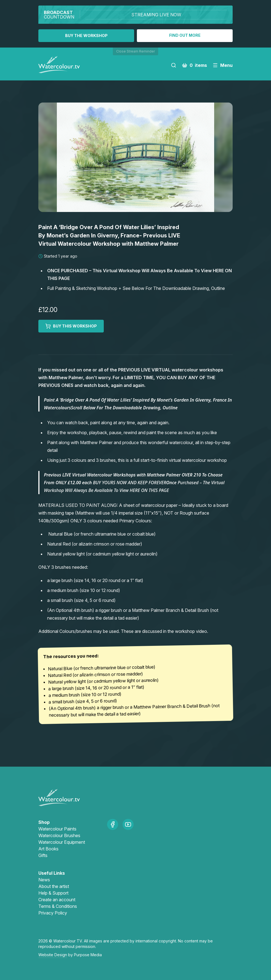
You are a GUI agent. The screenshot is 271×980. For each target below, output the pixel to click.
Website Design (53, 955)
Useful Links (52, 873)
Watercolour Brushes (59, 835)
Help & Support (53, 893)
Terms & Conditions (58, 906)
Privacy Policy (53, 913)
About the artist (54, 886)
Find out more (185, 35)
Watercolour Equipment (62, 842)
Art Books (48, 849)
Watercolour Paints (57, 829)
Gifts (43, 855)
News (44, 880)
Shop (44, 822)
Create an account (57, 900)
